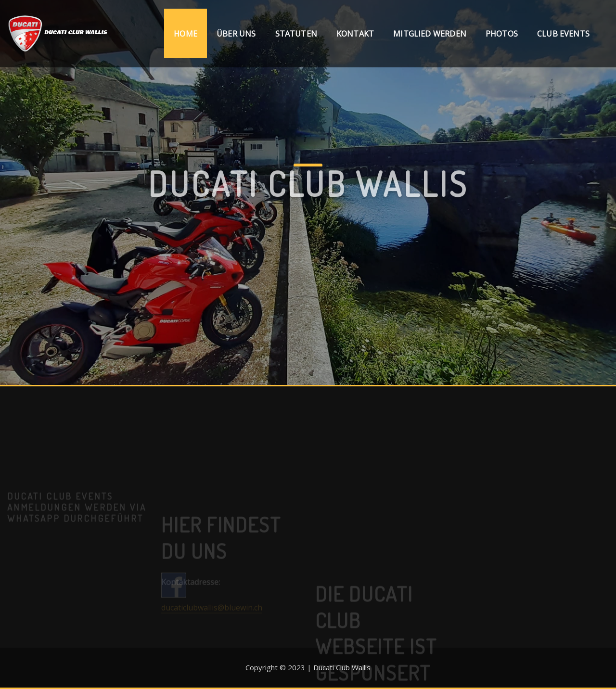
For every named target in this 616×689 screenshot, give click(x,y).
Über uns (236, 34)
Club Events (563, 34)
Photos (502, 34)
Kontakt (355, 34)
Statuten (296, 34)
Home (186, 34)
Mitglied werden (430, 34)
